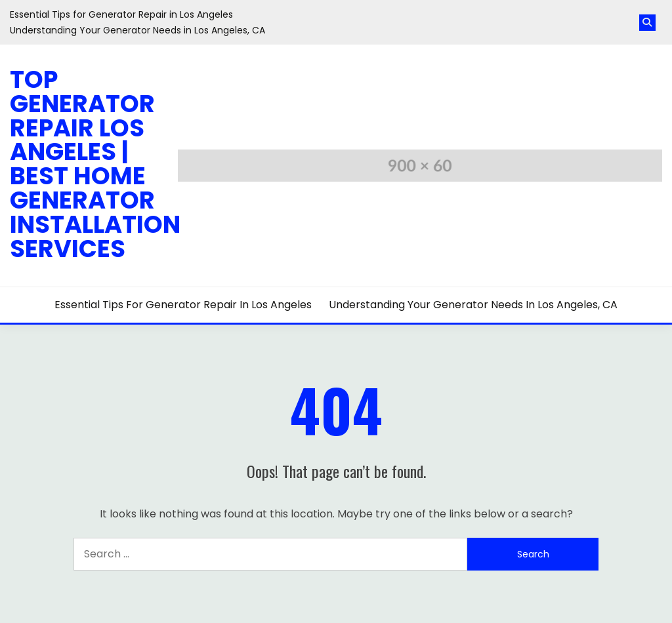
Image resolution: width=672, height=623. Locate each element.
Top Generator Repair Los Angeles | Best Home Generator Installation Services (95, 164)
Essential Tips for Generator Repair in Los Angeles (121, 14)
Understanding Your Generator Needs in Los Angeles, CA (137, 30)
